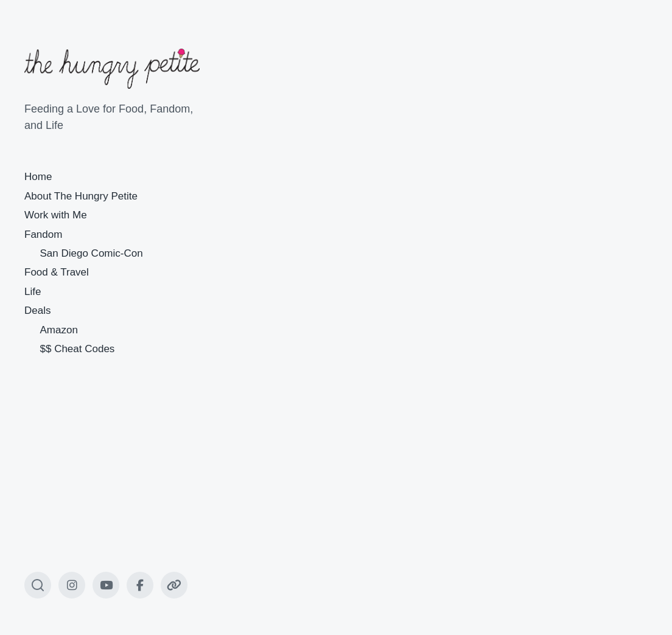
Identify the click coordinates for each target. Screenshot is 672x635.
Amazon (59, 330)
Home (38, 177)
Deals (37, 311)
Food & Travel (57, 272)
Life (33, 292)
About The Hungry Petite (81, 196)
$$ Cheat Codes (78, 349)
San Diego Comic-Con (92, 253)
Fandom (43, 234)
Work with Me (56, 215)
